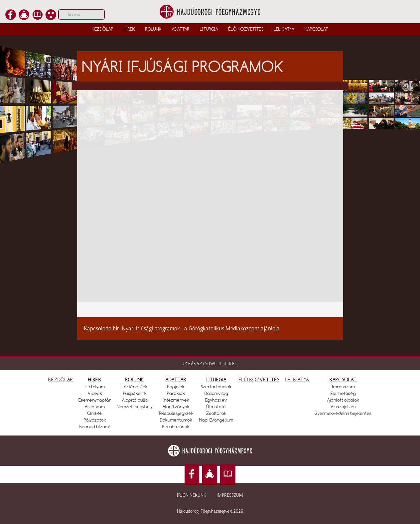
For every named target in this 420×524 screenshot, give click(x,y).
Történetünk (135, 387)
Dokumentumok (176, 420)
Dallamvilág (216, 393)
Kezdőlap (103, 29)
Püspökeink (135, 393)
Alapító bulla (135, 400)
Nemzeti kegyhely (135, 407)
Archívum (95, 407)
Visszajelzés (343, 407)
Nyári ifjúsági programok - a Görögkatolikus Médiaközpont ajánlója (201, 328)
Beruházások (176, 427)
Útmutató (216, 407)
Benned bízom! (95, 427)
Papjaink (176, 387)
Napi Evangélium (216, 420)
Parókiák (176, 393)
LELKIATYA (297, 379)
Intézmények (176, 400)
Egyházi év (216, 400)
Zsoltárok (216, 413)
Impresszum (230, 495)
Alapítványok (176, 407)
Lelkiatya (284, 29)
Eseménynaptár (95, 400)
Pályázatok (95, 420)
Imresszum (343, 387)
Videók (95, 393)
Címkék (95, 413)
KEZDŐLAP (61, 379)
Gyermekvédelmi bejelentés (343, 413)
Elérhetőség (343, 393)
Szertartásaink (216, 387)
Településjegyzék (176, 413)
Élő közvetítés (246, 29)
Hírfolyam (95, 387)
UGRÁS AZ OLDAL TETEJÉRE (210, 364)
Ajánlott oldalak (343, 400)
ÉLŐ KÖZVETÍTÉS (259, 379)
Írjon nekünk (192, 495)
